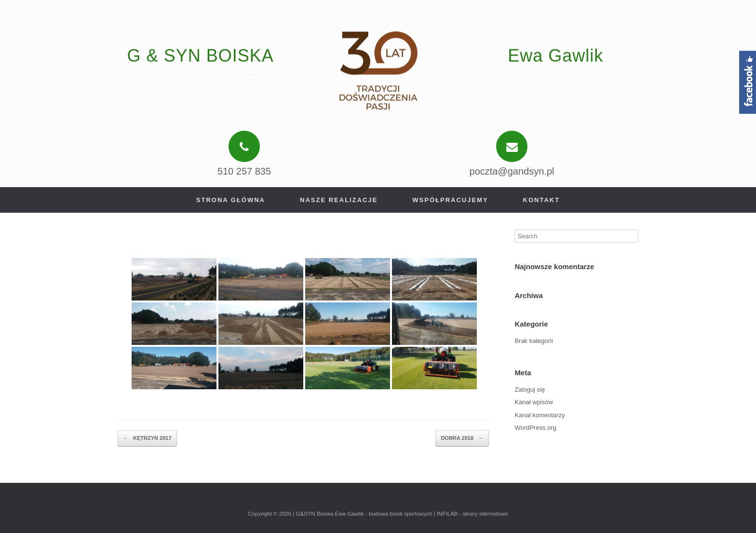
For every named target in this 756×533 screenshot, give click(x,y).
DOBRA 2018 (462, 438)
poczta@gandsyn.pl (512, 171)
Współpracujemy (450, 200)
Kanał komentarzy (540, 415)
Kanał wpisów (534, 402)
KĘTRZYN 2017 (147, 438)
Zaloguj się (530, 389)
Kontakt (542, 200)
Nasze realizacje (339, 200)
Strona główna (231, 200)
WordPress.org (535, 428)
